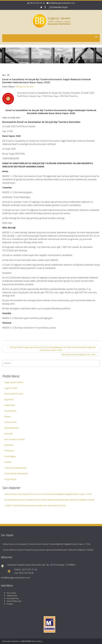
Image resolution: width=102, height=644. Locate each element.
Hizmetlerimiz (11, 411)
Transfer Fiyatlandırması (15, 468)
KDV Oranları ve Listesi (15, 439)
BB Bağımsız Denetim (25, 87)
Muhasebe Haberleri (11, 641)
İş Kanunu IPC (11, 422)
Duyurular (9, 399)
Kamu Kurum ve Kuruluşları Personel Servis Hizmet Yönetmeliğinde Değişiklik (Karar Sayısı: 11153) (48, 494)
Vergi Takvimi (10, 479)
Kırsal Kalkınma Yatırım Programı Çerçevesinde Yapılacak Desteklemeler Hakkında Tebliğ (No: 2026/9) (49, 500)
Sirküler (8, 462)
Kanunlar (9, 434)
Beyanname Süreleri (14, 394)
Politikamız (9, 451)
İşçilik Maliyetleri (12, 428)
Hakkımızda (10, 405)
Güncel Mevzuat (13, 601)
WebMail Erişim (59, 7)
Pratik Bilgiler (10, 456)
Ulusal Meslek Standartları (16, 473)
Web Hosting (37, 641)
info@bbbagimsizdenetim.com (62, 3)
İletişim (8, 417)
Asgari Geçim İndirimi (14, 382)
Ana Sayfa (10, 593)
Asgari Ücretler (11, 388)
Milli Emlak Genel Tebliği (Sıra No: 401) (80, 354)
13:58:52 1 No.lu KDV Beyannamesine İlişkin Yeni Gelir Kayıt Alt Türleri (35, 505)
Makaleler (9, 445)
